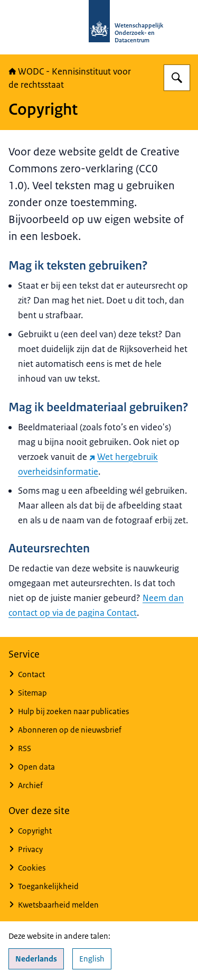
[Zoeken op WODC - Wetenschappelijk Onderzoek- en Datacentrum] (177, 78)
